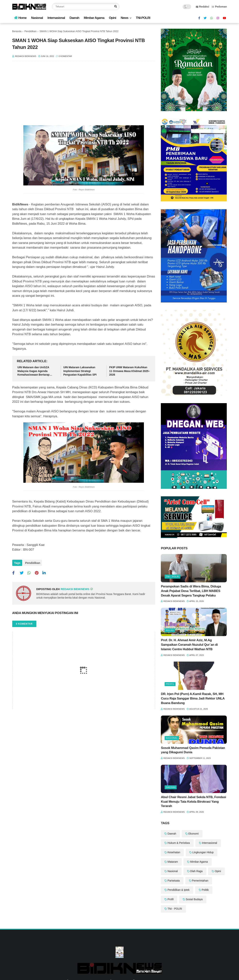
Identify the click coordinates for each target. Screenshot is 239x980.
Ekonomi (193, 834)
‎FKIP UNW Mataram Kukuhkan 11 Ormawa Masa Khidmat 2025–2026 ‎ (130, 371)
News (124, 18)
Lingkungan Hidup (203, 852)
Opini (112, 18)
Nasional (37, 18)
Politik (205, 890)
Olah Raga (196, 871)
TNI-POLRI (143, 18)
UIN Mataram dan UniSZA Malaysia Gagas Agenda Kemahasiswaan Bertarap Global (34, 371)
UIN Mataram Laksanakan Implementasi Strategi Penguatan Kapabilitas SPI (80, 371)
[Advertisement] (84, 95)
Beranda (17, 31)
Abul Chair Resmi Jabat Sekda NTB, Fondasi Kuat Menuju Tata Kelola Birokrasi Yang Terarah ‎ (193, 802)
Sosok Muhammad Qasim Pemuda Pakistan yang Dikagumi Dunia (193, 750)
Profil (170, 684)
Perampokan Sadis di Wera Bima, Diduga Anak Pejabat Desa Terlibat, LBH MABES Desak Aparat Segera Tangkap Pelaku (191, 591)
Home (20, 18)
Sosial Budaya (194, 899)
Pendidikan (31, 31)
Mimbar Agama (94, 18)
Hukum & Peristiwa (179, 843)
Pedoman (219, 7)
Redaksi (203, 7)
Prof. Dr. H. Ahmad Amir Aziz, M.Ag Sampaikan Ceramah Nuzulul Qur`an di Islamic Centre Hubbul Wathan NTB (189, 645)
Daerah (74, 18)
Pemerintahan (200, 881)
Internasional (56, 18)
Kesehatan (174, 852)
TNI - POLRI (173, 576)
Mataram (173, 862)
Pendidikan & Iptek (178, 890)
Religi (170, 630)
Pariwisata (174, 881)
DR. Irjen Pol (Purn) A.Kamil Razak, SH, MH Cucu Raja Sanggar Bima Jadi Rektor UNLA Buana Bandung (193, 698)
